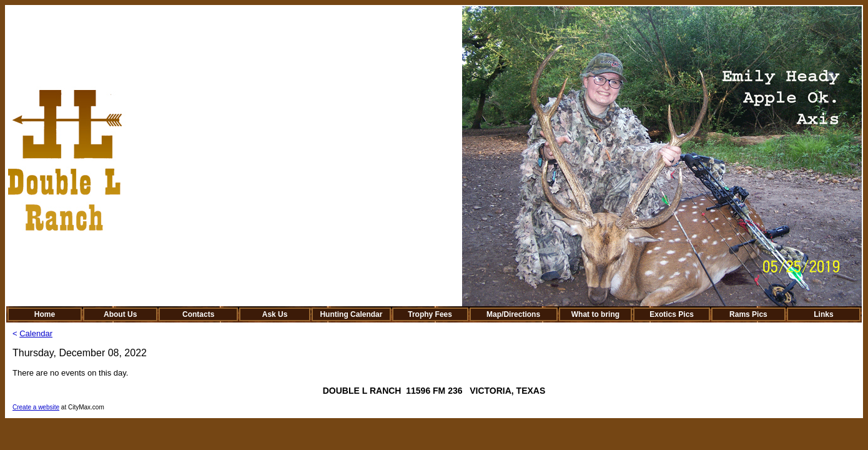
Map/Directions (513, 314)
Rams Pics (748, 314)
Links (823, 314)
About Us (120, 314)
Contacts (198, 314)
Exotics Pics (672, 314)
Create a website (36, 407)
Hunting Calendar (351, 314)
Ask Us (275, 314)
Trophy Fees (430, 314)
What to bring (595, 314)
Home (45, 314)
